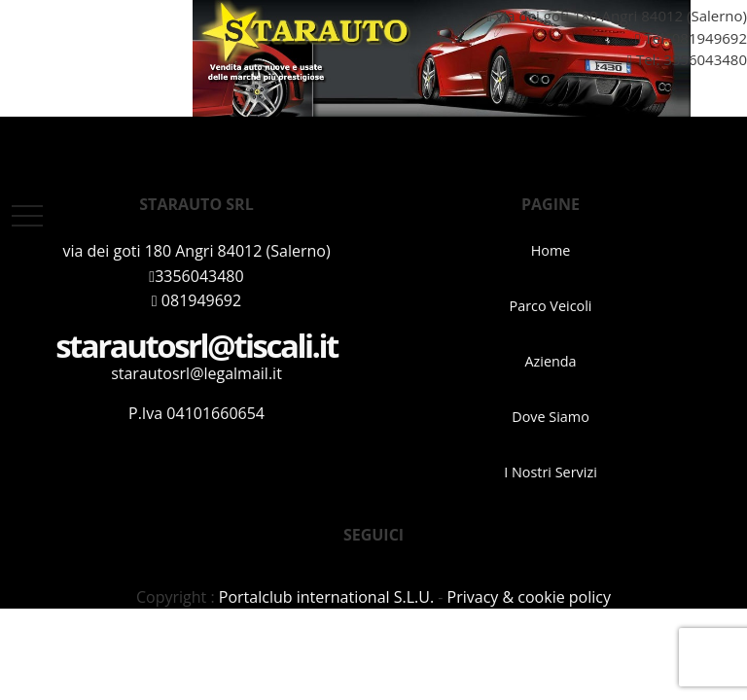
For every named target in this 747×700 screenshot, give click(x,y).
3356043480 (196, 276)
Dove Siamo (551, 417)
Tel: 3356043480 (679, 59)
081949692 (710, 38)
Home (551, 250)
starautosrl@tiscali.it (196, 346)
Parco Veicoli (551, 306)
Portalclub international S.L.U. (326, 597)
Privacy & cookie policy (529, 597)
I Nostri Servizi (551, 472)
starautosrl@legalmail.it (196, 373)
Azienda (550, 361)
